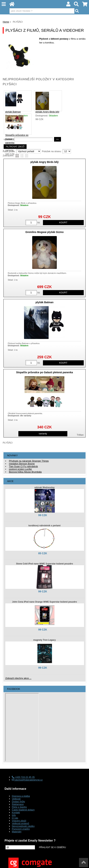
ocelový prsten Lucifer (20, 469)
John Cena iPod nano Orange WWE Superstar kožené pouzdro (44, 602)
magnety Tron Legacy (44, 640)
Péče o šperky (19, 807)
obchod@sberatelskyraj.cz (27, 780)
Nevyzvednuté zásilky (23, 826)
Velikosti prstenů (20, 823)
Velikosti (16, 799)
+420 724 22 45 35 (23, 777)
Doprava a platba (21, 796)
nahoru (84, 863)
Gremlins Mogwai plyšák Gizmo (44, 232)
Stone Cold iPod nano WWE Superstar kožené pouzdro (44, 564)
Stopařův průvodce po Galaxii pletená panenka (44, 372)
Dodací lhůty (18, 802)
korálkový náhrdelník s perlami (44, 526)
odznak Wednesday (44, 487)
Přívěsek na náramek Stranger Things (29, 461)
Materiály (17, 832)
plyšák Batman (13, 112)
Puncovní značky (21, 829)
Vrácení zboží (19, 821)
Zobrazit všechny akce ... (18, 678)
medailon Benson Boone (22, 464)
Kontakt (16, 812)
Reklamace (18, 804)
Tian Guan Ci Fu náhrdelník (23, 466)
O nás (15, 818)
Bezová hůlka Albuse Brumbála (25, 472)
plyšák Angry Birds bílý (47, 112)
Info (14, 815)
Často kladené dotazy (23, 810)
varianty (43, 434)
